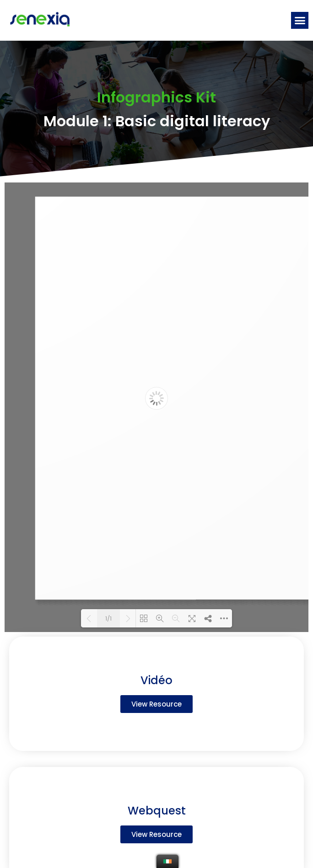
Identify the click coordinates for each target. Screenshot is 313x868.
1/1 (108, 619)
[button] (300, 21)
